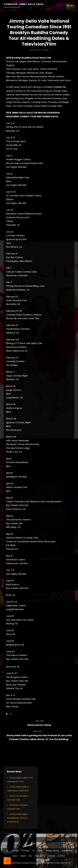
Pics (30, 856)
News (15, 856)
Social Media (67, 851)
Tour (11, 714)
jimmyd (45, 50)
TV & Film (15, 851)
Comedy (26, 851)
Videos (23, 856)
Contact (62, 856)
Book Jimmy (40, 856)
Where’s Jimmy (52, 851)
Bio (7, 851)
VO (34, 851)
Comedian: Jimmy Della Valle (24, 4)
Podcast (52, 856)
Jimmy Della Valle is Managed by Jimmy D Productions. (18, 818)
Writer (40, 851)
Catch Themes (65, 863)
